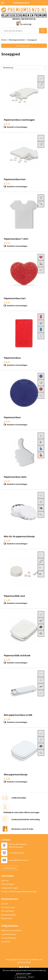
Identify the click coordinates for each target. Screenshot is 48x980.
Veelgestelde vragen (10, 888)
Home (4, 40)
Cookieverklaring (8, 934)
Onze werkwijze (8, 911)
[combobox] (20, 31)
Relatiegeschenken (17, 40)
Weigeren (31, 977)
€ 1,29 (7, 600)
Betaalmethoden (8, 915)
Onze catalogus (8, 884)
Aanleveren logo (8, 907)
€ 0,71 (7, 124)
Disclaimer (6, 942)
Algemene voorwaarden (11, 930)
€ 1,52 (7, 660)
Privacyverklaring (8, 938)
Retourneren (7, 918)
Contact (5, 904)
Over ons (5, 880)
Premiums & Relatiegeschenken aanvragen (19, 891)
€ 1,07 (7, 541)
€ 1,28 (7, 719)
